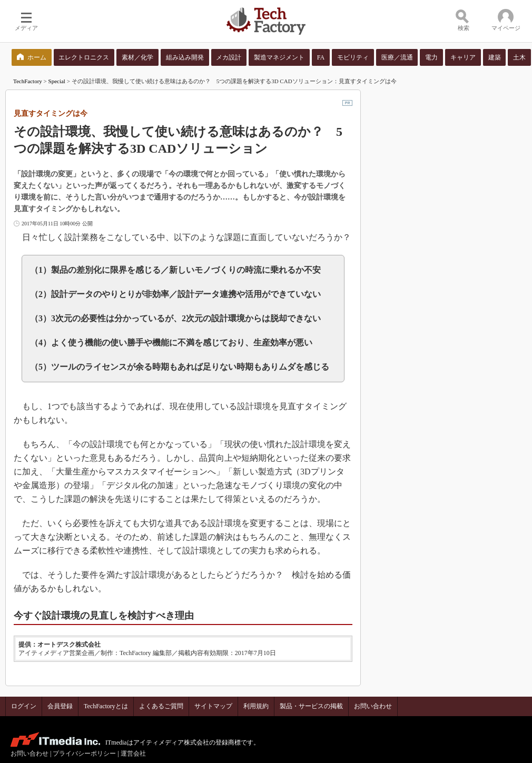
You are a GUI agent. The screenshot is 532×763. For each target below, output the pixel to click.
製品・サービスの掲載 (311, 706)
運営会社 (133, 754)
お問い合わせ (373, 706)
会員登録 (60, 706)
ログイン (24, 706)
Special (57, 81)
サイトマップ (213, 706)
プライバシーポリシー (84, 754)
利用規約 (256, 706)
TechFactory (28, 81)
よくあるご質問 (161, 706)
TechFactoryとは (106, 706)
